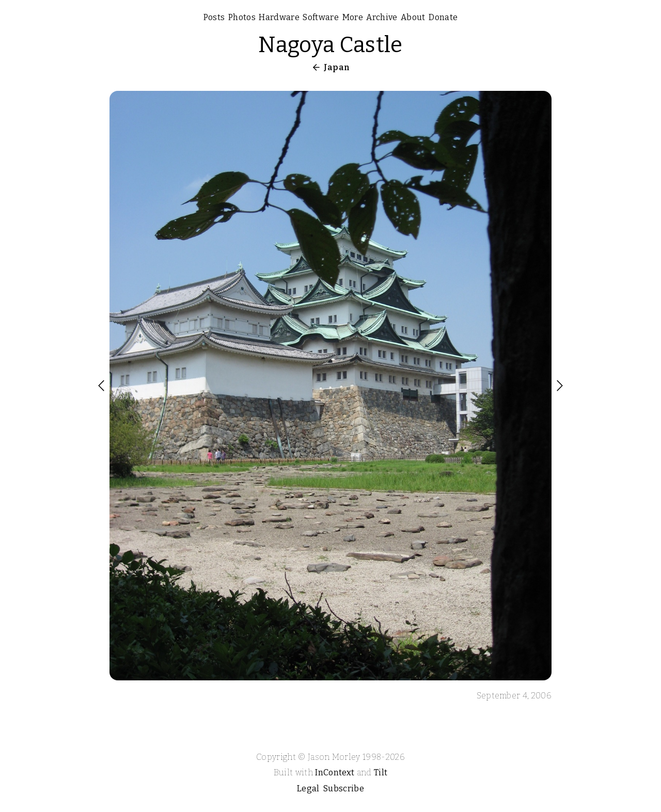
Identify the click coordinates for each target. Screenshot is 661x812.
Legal (308, 789)
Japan (337, 67)
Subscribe (344, 789)
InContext (335, 773)
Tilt (381, 773)
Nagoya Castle (330, 45)
